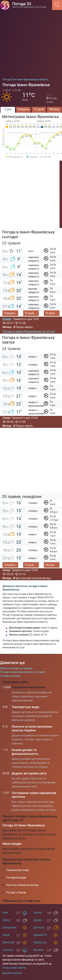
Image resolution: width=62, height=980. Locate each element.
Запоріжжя (9, 927)
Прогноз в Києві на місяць (22, 885)
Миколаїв (8, 942)
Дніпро (38, 920)
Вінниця (39, 950)
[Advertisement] (31, 43)
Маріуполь (40, 942)
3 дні (8, 109)
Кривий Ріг (40, 935)
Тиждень (23, 109)
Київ (5, 913)
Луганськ (8, 950)
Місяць (54, 109)
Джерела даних (12, 973)
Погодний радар (16, 878)
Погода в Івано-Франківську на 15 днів (22, 672)
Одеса (6, 920)
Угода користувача (14, 968)
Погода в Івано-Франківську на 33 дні (29, 331)
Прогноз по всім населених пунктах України (32, 728)
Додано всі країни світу (29, 773)
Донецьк (39, 927)
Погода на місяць (10, 676)
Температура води (25, 707)
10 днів (29, 313)
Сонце (7, 319)
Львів (6, 935)
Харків (38, 913)
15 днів (39, 109)
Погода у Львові (16, 892)
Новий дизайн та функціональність (25, 752)
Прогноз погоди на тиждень (16, 668)
